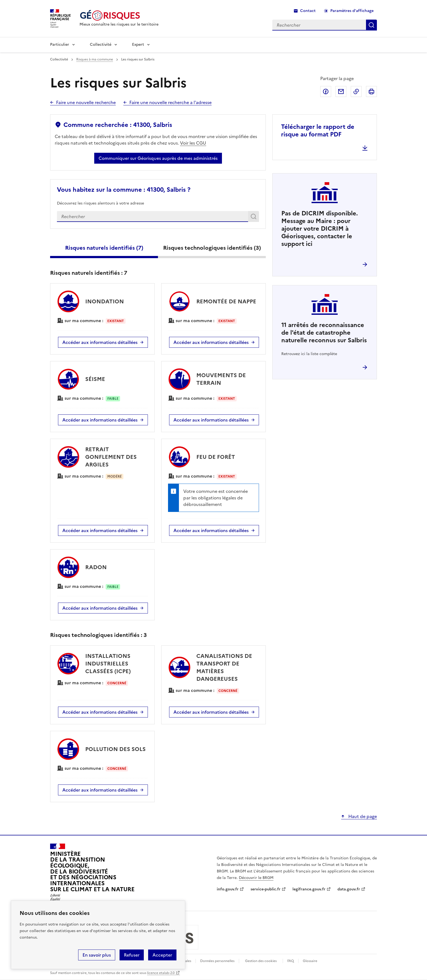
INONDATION (105, 301)
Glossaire (310, 961)
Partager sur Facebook (326, 91)
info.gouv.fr (228, 889)
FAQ (291, 961)
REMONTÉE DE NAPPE (226, 301)
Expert (138, 45)
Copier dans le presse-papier (356, 91)
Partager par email (341, 91)
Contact (308, 11)
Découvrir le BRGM (256, 878)
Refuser (132, 955)
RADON (96, 567)
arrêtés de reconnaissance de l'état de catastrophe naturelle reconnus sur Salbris (324, 333)
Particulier (60, 45)
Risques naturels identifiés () (104, 248)
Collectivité (101, 45)
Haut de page (362, 816)
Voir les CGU (193, 143)
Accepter (162, 955)
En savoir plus (97, 955)
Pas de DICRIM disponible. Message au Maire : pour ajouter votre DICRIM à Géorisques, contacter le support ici (320, 229)
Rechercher (254, 218)
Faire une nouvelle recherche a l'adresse (170, 102)
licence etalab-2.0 (161, 973)
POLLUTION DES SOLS (115, 749)
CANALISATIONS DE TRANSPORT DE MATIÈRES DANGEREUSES (224, 667)
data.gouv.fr (349, 889)
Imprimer (371, 91)
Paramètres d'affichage (352, 11)
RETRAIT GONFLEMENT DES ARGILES (111, 457)
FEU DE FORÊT (216, 457)
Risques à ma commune (95, 59)
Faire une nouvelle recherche (86, 102)
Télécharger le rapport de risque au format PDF (318, 131)
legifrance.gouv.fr (309, 889)
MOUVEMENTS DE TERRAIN (221, 379)
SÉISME (95, 379)
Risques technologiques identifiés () (212, 248)
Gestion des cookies (261, 961)
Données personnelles (217, 961)
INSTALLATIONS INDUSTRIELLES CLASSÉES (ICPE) (108, 664)
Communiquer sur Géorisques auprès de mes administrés (158, 158)
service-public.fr (266, 889)
